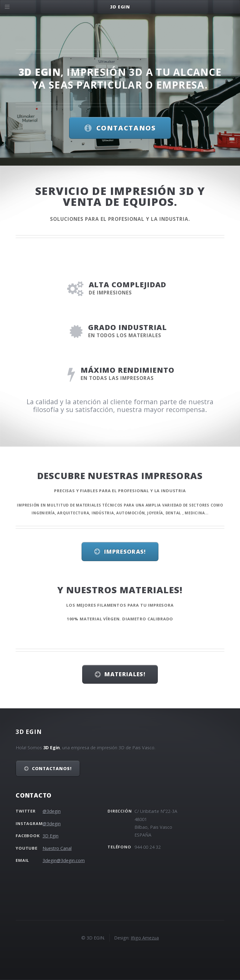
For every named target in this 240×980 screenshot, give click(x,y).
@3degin (52, 811)
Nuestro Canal (57, 848)
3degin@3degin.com (64, 860)
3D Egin (50, 836)
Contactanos (126, 128)
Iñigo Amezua (145, 938)
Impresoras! (125, 551)
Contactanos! (52, 768)
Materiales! (125, 674)
